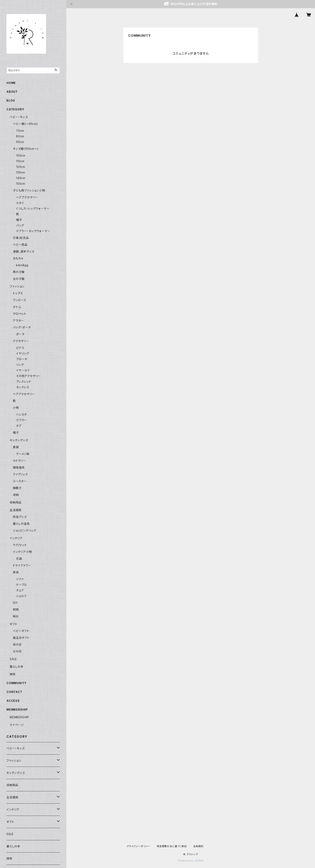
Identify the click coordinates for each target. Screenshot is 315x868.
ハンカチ (21, 414)
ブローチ (22, 359)
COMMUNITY (16, 683)
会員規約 (198, 846)
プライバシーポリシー (138, 846)
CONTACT (14, 692)
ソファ (20, 579)
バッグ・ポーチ (22, 327)
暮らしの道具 (21, 524)
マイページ (17, 725)
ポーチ (20, 334)
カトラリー (19, 461)
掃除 (13, 674)
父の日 (17, 651)
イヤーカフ (23, 370)
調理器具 (19, 467)
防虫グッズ (20, 517)
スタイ (20, 203)
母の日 (17, 644)
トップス (18, 293)
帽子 (19, 220)
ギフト (13, 624)
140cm (21, 178)
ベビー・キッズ (19, 117)
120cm (21, 167)
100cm (21, 155)
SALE (13, 659)
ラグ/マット (20, 545)
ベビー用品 (20, 245)
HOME (11, 83)
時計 (16, 616)
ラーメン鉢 (23, 454)
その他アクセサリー (28, 376)
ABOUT (12, 92)
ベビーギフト (21, 631)
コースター (20, 481)
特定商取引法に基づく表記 (172, 846)
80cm (20, 136)
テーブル (21, 585)
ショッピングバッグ (25, 530)
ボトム (17, 307)
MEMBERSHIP (19, 717)
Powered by (191, 861)
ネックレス (23, 387)
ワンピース (20, 300)
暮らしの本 (17, 667)
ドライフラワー (22, 565)
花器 (19, 559)
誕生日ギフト (21, 638)
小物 (16, 408)
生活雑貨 (16, 510)
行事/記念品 (21, 238)
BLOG (11, 100)
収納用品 (16, 502)
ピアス (20, 348)
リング (20, 365)
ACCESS (13, 701)
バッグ (20, 225)
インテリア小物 (22, 552)
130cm (21, 172)
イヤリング (23, 353)
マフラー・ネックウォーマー (33, 231)
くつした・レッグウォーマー (33, 208)
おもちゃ (18, 258)
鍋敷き (17, 488)
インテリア (16, 538)
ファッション (17, 286)
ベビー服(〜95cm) (25, 124)
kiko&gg (22, 265)
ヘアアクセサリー (27, 197)
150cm (21, 184)
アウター (18, 320)
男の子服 (19, 272)
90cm (20, 142)
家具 (16, 572)
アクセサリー (21, 341)
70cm (20, 131)
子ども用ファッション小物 (29, 190)
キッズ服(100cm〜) (26, 149)
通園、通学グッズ (24, 251)
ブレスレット (24, 382)
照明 (16, 610)
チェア (20, 590)
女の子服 (19, 279)
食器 (16, 447)
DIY (15, 603)
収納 (16, 495)
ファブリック (20, 474)
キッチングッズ (19, 440)
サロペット (20, 314)
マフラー (21, 420)
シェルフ (21, 596)
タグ (19, 426)
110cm (20, 161)
